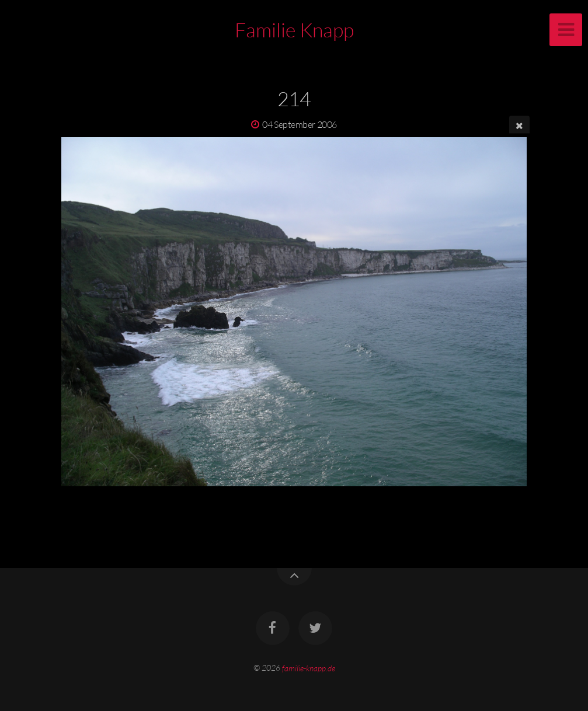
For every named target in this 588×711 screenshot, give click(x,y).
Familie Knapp (294, 30)
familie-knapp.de (309, 668)
